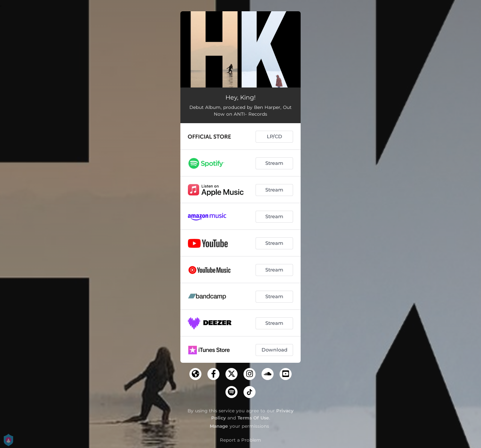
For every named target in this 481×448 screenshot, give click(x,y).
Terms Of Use (253, 418)
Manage (219, 426)
